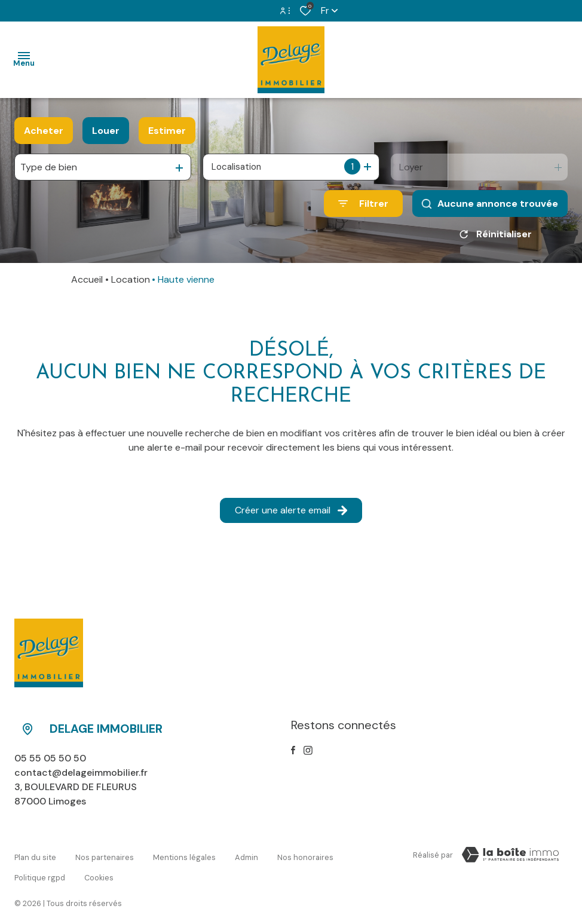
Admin (246, 857)
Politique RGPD (40, 869)
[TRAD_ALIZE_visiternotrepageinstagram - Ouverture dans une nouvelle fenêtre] (308, 755)
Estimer (167, 131)
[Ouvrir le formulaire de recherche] (363, 204)
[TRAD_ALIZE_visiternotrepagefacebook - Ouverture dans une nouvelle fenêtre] (293, 754)
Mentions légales (184, 857)
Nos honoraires (305, 857)
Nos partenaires (105, 857)
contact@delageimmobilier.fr (81, 777)
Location (131, 284)
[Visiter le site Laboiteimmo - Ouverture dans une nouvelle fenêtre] (510, 859)
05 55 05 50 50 (50, 762)
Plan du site (35, 857)
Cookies (99, 869)
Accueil (87, 284)
